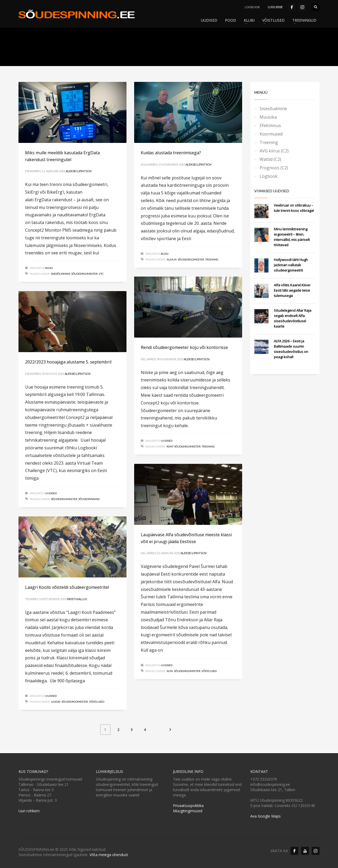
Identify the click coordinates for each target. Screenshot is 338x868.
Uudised (167, 441)
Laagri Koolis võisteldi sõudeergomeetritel (67, 587)
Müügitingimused (188, 811)
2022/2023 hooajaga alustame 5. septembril (68, 362)
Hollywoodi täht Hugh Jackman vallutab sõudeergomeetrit (291, 265)
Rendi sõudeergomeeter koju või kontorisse (184, 347)
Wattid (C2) (270, 159)
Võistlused (209, 671)
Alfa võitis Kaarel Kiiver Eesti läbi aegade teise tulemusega (292, 290)
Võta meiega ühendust (109, 855)
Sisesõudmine (61, 274)
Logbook (269, 176)
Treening (212, 259)
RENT (170, 446)
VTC (101, 274)
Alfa (170, 671)
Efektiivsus (270, 125)
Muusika (268, 117)
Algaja (172, 259)
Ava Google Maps (266, 816)
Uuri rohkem (29, 811)
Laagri (56, 702)
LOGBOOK (252, 7)
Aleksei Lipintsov (79, 171)
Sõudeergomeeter (84, 274)
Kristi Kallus (77, 599)
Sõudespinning (89, 499)
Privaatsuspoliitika (188, 806)
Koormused (271, 134)
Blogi (49, 268)
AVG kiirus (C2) (274, 151)
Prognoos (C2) (274, 168)
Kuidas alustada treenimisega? (171, 153)
